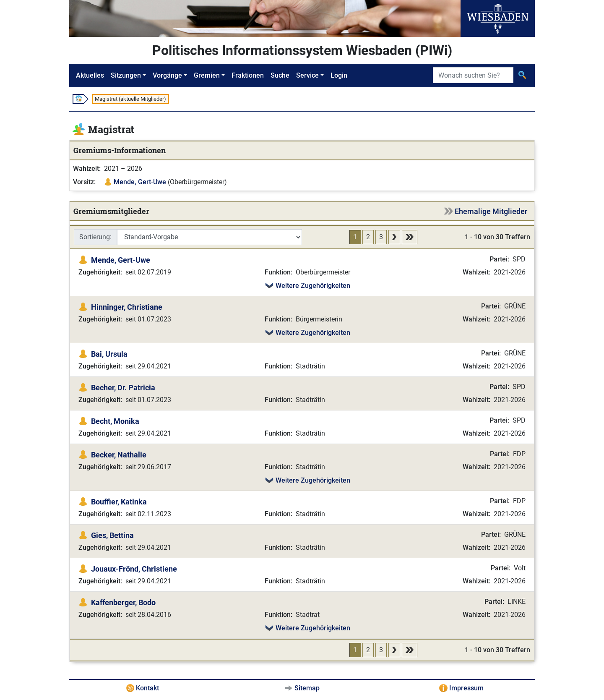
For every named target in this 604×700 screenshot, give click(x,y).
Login (339, 75)
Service (307, 75)
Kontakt (147, 688)
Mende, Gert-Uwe (140, 182)
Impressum (466, 688)
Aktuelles (90, 75)
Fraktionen (248, 75)
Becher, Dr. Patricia (123, 388)
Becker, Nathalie (119, 455)
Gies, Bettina (112, 535)
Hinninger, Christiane (127, 307)
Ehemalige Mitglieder (491, 211)
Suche (280, 75)
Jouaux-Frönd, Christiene (134, 569)
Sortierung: (95, 237)
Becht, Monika (115, 421)
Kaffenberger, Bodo (123, 602)
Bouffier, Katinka (119, 502)
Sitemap (307, 688)
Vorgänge (167, 75)
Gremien (207, 75)
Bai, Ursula (109, 354)
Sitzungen (126, 75)
